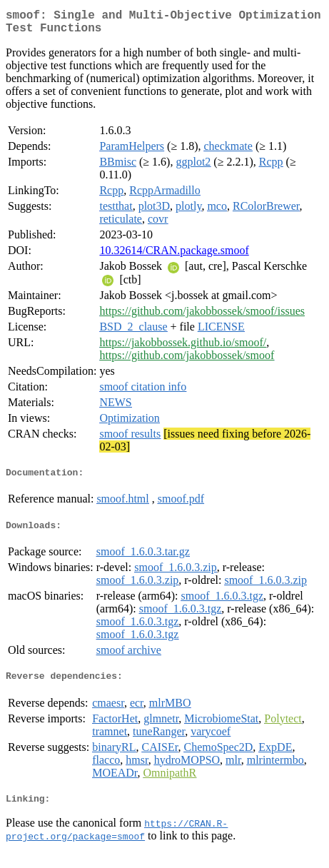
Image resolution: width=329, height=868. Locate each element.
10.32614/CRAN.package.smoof (174, 256)
